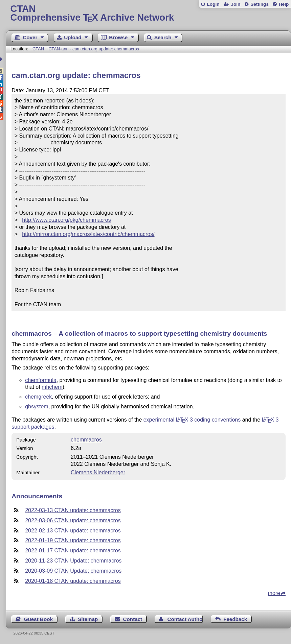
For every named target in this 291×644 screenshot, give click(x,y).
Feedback (235, 619)
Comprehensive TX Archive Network (149, 13)
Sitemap (88, 619)
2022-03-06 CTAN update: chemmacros (73, 520)
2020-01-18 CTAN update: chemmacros (73, 581)
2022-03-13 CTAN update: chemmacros (73, 510)
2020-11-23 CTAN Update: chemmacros (73, 561)
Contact (133, 619)
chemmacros (86, 440)
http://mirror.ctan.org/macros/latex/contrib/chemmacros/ (88, 234)
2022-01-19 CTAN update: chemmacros (73, 540)
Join (236, 4)
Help (284, 4)
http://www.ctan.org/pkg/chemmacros (66, 220)
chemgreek (38, 397)
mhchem (52, 387)
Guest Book (38, 619)
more (274, 593)
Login (213, 4)
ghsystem (37, 407)
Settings (260, 4)
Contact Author (185, 619)
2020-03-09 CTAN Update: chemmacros (73, 571)
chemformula (41, 380)
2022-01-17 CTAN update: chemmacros (73, 551)
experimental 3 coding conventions (192, 420)
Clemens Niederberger (98, 472)
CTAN (38, 49)
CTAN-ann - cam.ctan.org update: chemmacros (94, 49)
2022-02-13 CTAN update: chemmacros (73, 531)
